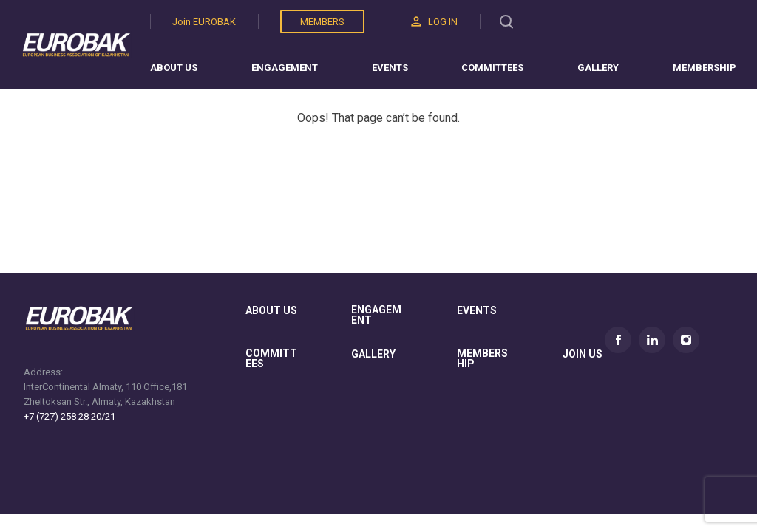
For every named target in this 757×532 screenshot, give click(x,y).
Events (390, 68)
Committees (492, 68)
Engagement (285, 68)
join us (583, 354)
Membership (705, 68)
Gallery (598, 68)
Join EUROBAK (204, 22)
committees (271, 359)
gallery (373, 354)
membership (482, 359)
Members (322, 22)
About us (174, 68)
